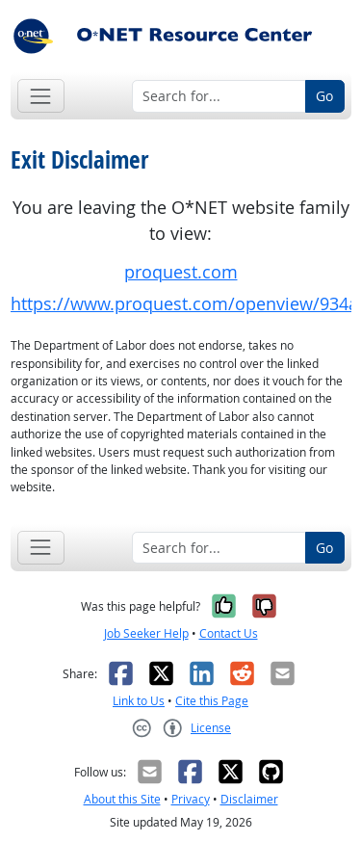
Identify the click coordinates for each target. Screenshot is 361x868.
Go (324, 96)
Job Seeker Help (146, 633)
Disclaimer (249, 799)
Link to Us (139, 701)
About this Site (122, 799)
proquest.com (181, 272)
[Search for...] (219, 96)
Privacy (191, 799)
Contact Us (229, 633)
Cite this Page (212, 701)
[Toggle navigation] (41, 96)
